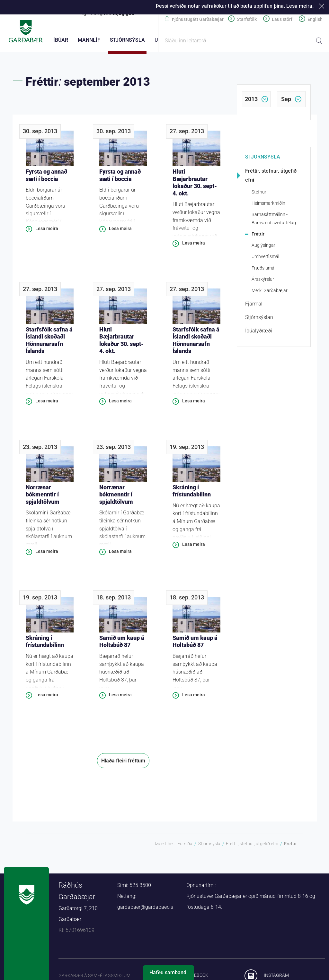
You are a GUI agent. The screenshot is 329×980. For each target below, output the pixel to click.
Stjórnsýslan (259, 318)
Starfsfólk (247, 19)
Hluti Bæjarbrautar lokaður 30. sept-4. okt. (195, 183)
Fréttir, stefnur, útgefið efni (271, 176)
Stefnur (259, 193)
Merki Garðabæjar (270, 291)
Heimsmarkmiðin (268, 204)
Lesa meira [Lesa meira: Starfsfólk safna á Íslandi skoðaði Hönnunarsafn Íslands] (47, 402)
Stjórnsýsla (263, 158)
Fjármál (254, 305)
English (315, 19)
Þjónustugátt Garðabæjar (198, 19)
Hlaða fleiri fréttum (123, 762)
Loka (323, 6)
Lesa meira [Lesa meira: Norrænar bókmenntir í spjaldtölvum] (47, 552)
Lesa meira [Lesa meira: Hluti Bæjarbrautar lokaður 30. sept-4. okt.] (194, 244)
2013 (251, 100)
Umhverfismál (265, 257)
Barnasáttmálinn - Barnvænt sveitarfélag (274, 219)
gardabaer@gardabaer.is (145, 908)
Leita (319, 41)
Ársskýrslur (263, 280)
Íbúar (61, 40)
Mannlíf (89, 40)
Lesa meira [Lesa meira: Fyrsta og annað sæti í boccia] (47, 229)
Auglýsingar (263, 246)
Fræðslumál (263, 269)
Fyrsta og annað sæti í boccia (46, 176)
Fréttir (258, 235)
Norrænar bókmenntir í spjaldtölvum (43, 495)
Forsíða (185, 845)
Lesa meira (299, 6)
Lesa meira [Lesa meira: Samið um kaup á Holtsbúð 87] (120, 696)
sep (286, 100)
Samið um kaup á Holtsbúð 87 (122, 642)
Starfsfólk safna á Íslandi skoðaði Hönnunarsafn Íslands (49, 341)
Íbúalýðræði (259, 332)
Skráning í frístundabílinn (192, 492)
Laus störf (282, 19)
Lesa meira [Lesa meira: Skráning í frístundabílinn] (194, 545)
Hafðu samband (168, 972)
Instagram (276, 976)
